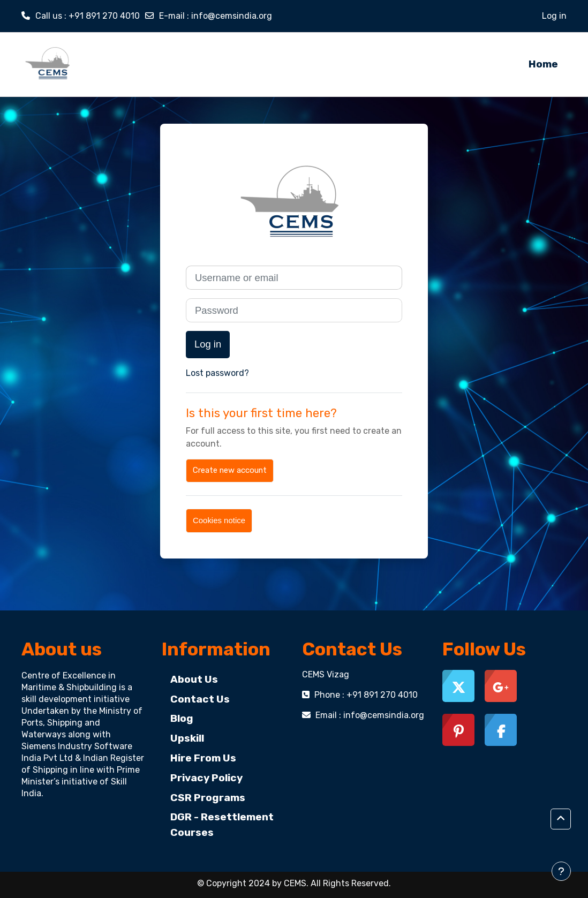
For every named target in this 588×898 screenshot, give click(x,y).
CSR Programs (208, 798)
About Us (194, 679)
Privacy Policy (206, 778)
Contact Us (200, 699)
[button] (561, 819)
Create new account (230, 470)
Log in (554, 16)
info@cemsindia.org (232, 16)
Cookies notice (219, 520)
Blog (182, 718)
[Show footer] (561, 871)
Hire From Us (203, 758)
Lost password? (217, 373)
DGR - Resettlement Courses (222, 825)
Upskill (187, 738)
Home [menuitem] (543, 64)
